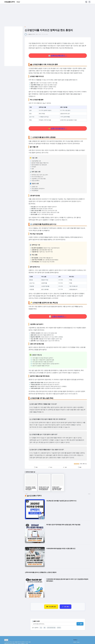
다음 (26, 494)
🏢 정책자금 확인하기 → (58, 56)
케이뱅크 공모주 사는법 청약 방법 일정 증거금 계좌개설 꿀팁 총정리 (44, 488)
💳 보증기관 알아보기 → (58, 128)
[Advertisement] (42, 16)
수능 (41, 628)
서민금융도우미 (10, 2)
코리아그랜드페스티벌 (52, 628)
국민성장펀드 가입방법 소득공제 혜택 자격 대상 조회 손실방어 (31, 488)
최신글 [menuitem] (18, 2)
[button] (86, 2)
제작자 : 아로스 (77, 643)
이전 (89, 494)
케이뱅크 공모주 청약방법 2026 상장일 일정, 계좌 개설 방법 (57, 488)
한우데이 (61, 628)
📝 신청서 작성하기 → (58, 316)
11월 (45, 628)
